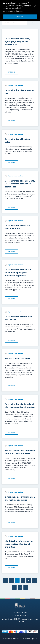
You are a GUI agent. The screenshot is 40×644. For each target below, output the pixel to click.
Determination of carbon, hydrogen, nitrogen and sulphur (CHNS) (17, 42)
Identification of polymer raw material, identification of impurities (19, 544)
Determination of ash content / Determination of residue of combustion (20, 184)
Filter (34, 23)
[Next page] (26, 587)
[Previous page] (5, 580)
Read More (11, 72)
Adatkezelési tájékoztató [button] (13, 11)
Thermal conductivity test (17, 359)
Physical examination (15, 86)
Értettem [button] (20, 17)
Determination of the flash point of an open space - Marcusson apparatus (18, 273)
